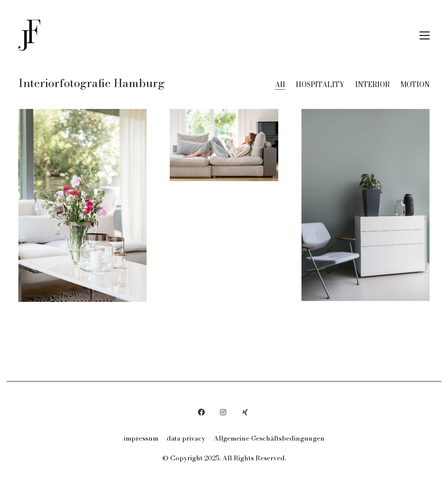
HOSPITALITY (320, 85)
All (280, 85)
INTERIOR (373, 85)
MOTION (415, 85)
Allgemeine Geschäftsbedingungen (269, 438)
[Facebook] (201, 412)
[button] (425, 35)
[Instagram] (223, 412)
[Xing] (245, 412)
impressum (141, 438)
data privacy (186, 438)
